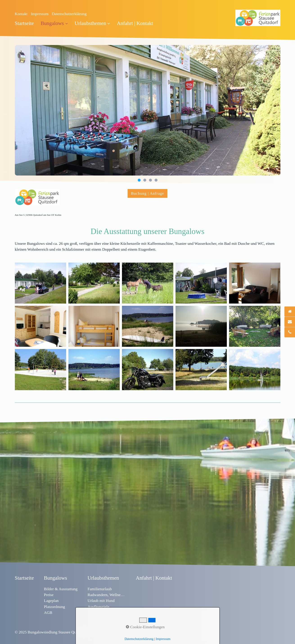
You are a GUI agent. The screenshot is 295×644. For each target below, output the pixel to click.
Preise (49, 595)
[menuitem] (26, 23)
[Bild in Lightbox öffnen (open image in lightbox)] (41, 283)
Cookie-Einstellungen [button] (145, 627)
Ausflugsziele (98, 607)
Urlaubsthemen (92, 23)
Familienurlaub (100, 589)
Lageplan (51, 601)
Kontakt (21, 14)
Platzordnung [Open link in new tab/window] (54, 607)
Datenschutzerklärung (69, 14)
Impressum (40, 14)
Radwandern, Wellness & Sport (107, 595)
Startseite (24, 23)
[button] (147, 193)
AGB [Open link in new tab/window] (48, 612)
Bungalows (54, 23)
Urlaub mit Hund (101, 601)
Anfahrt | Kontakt (135, 23)
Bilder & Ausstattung (61, 589)
